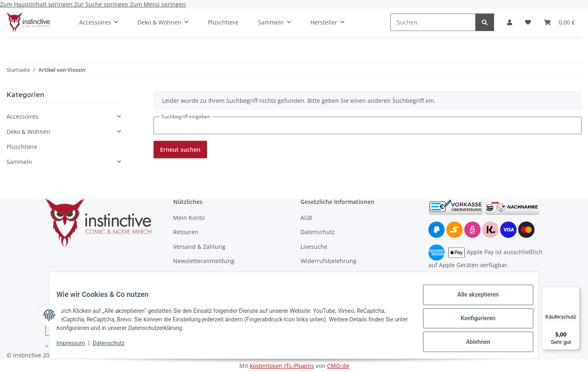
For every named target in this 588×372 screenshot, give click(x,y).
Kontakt (311, 275)
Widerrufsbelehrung (329, 261)
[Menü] (575, 292)
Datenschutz (115, 347)
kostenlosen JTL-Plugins (282, 366)
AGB (306, 218)
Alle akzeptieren (472, 301)
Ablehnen (472, 343)
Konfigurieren (472, 322)
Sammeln (19, 162)
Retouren (186, 232)
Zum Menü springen (158, 4)
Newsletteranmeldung (204, 261)
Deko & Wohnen (28, 132)
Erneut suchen (180, 149)
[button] (510, 22)
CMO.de (338, 366)
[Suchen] (433, 22)
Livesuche (314, 247)
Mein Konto (189, 218)
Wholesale (187, 275)
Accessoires (22, 116)
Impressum (77, 347)
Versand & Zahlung (199, 247)
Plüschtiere (22, 147)
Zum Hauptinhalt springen (37, 4)
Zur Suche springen (102, 4)
